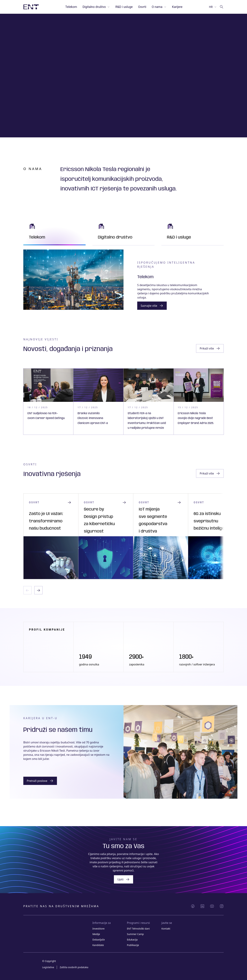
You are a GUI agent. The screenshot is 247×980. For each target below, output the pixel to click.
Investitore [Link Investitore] (99, 929)
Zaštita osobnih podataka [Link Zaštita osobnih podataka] (74, 967)
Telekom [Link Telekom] (71, 7)
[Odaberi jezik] (213, 7)
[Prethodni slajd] (27, 590)
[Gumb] (40, 781)
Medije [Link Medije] (96, 934)
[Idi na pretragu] (222, 7)
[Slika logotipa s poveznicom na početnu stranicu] (31, 7)
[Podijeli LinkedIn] (202, 906)
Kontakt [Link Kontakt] (166, 929)
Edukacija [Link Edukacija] (132, 940)
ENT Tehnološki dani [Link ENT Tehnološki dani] (138, 929)
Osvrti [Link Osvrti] (142, 7)
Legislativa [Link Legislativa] (48, 967)
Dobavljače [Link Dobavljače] (99, 940)
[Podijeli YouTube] (212, 906)
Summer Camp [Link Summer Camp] (135, 934)
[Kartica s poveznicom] (48, 402)
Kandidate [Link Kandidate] (98, 945)
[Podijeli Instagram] (222, 906)
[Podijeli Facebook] (193, 906)
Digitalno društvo (96, 7)
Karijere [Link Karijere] (177, 7)
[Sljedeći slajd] (38, 590)
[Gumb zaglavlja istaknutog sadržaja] (210, 348)
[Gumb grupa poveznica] (152, 306)
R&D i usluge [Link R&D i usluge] (124, 7)
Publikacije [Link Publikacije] (133, 945)
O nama (159, 7)
